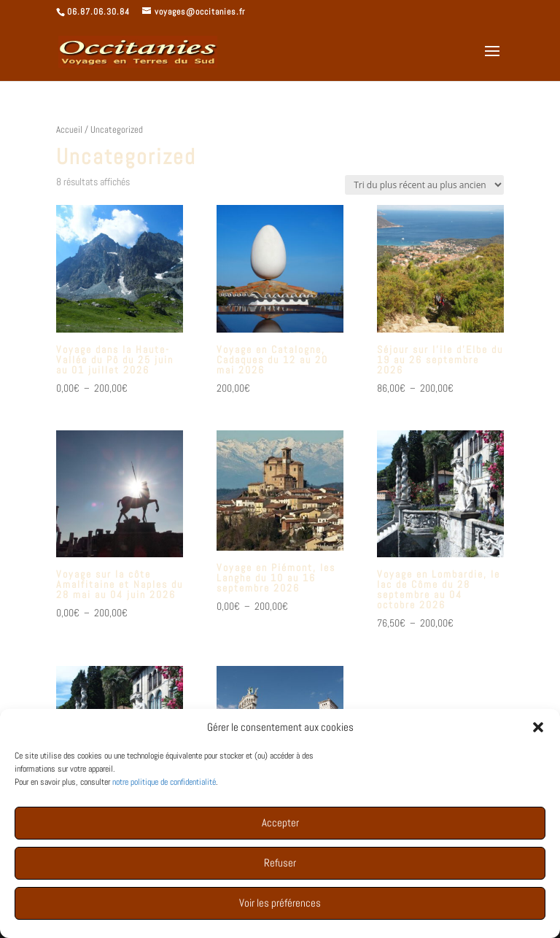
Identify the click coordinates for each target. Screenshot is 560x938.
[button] (538, 739)
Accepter (280, 834)
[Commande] (424, 185)
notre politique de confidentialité (164, 794)
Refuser (280, 874)
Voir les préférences (280, 914)
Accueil (69, 129)
